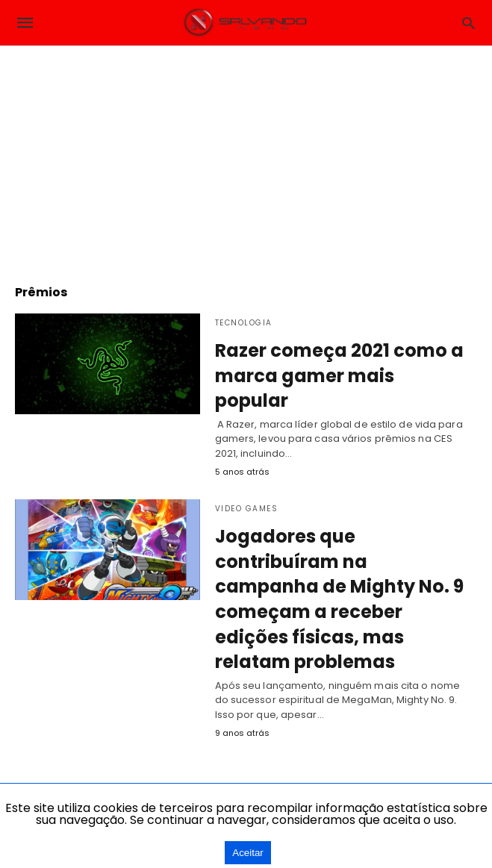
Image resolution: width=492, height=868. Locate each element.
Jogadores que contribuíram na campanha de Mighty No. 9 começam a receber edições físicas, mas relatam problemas (339, 599)
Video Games (247, 509)
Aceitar (247, 853)
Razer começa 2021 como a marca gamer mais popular (339, 375)
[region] (246, 157)
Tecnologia (244, 323)
